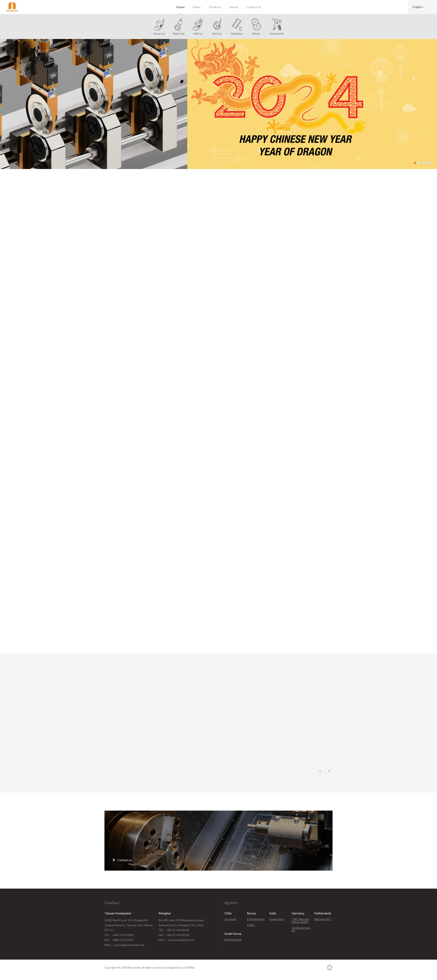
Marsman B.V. (322, 919)
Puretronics (277, 919)
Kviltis (251, 925)
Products (215, 7)
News (197, 7)
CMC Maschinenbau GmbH (300, 921)
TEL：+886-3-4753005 (119, 935)
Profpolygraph (256, 919)
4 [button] (427, 163)
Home (180, 7)
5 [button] (431, 163)
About (234, 7)
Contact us (254, 7)
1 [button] (415, 163)
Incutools (231, 919)
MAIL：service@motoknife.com (124, 945)
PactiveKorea (233, 940)
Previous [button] (320, 771)
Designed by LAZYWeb (180, 967)
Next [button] (329, 771)
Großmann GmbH (301, 929)
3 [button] (423, 163)
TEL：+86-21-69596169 (174, 930)
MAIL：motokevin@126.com (176, 940)
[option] (218, 104)
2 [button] (419, 163)
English (417, 7)
